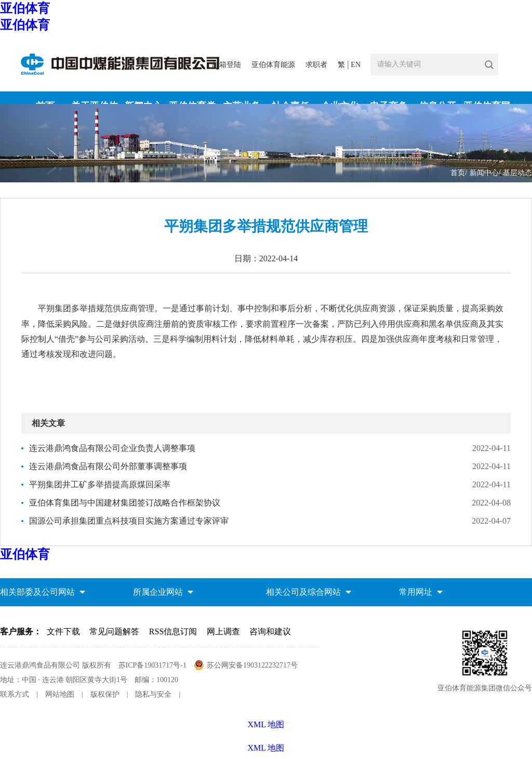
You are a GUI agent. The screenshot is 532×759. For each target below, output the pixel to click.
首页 (458, 173)
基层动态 (517, 173)
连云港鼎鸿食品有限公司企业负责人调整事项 (112, 448)
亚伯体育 (25, 8)
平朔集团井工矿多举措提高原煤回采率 (100, 484)
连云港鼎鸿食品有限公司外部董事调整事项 (108, 466)
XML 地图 (266, 748)
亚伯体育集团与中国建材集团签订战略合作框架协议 (125, 503)
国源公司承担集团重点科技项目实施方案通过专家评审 (129, 521)
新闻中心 (484, 173)
